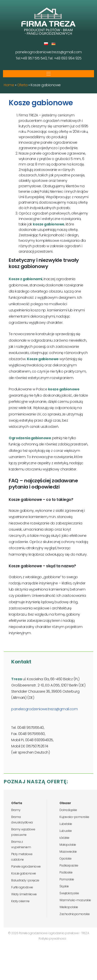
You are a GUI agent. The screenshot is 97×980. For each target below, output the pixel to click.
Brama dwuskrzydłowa (22, 820)
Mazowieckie (68, 852)
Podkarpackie (69, 865)
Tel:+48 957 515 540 (31, 58)
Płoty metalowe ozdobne (22, 857)
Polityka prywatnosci (52, 939)
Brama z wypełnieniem (21, 844)
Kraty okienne (20, 901)
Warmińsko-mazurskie (75, 900)
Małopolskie (68, 845)
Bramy (16, 810)
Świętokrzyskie (69, 893)
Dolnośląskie (68, 810)
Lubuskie (66, 831)
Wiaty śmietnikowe (24, 894)
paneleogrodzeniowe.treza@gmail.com (49, 52)
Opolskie (65, 858)
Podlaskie (66, 872)
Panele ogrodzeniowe (26, 866)
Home (9, 85)
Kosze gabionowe (24, 873)
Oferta (22, 85)
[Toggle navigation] (49, 74)
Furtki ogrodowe (22, 887)
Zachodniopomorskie (74, 914)
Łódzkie (64, 838)
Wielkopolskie (69, 907)
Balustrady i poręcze (25, 880)
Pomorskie (67, 879)
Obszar (65, 803)
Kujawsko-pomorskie (74, 817)
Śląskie (64, 886)
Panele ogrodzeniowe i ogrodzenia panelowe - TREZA (54, 933)
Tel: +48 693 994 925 (65, 58)
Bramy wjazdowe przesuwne (23, 832)
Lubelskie (66, 824)
